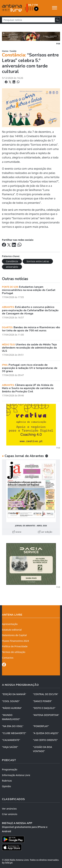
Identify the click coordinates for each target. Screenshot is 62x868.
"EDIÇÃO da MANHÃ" (14, 694)
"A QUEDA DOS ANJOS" (46, 733)
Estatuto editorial (12, 630)
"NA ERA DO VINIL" (13, 726)
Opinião (6, 786)
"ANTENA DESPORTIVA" (46, 715)
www (17, 532)
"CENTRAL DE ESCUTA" (46, 694)
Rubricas (7, 781)
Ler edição (45, 532)
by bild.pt (7, 863)
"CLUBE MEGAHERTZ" (14, 733)
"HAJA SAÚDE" (10, 747)
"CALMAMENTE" (11, 740)
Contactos (8, 658)
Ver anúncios (9, 809)
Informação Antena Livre (16, 775)
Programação (10, 769)
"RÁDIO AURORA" (12, 708)
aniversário (12, 267)
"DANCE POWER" (43, 701)
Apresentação (10, 624)
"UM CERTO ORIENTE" (45, 740)
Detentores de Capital (14, 635)
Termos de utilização (14, 652)
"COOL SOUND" (11, 701)
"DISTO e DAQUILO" (44, 708)
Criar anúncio (10, 814)
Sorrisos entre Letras (38, 261)
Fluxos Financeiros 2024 (15, 641)
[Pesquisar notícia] (28, 20)
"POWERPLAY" (41, 726)
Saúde (13, 51)
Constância (12, 261)
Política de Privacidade (15, 646)
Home (5, 51)
